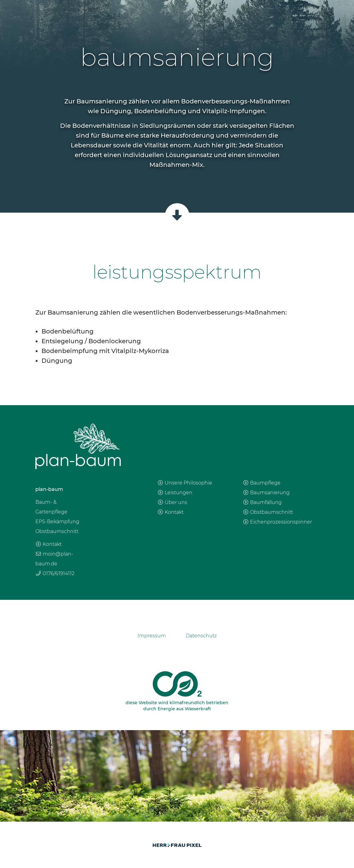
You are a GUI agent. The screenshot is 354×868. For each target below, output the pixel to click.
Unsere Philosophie (185, 483)
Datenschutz (201, 636)
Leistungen (175, 493)
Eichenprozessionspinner (277, 522)
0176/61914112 (55, 573)
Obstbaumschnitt (268, 512)
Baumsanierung (266, 493)
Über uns (172, 502)
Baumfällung (262, 502)
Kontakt (48, 544)
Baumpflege (262, 483)
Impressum (152, 636)
